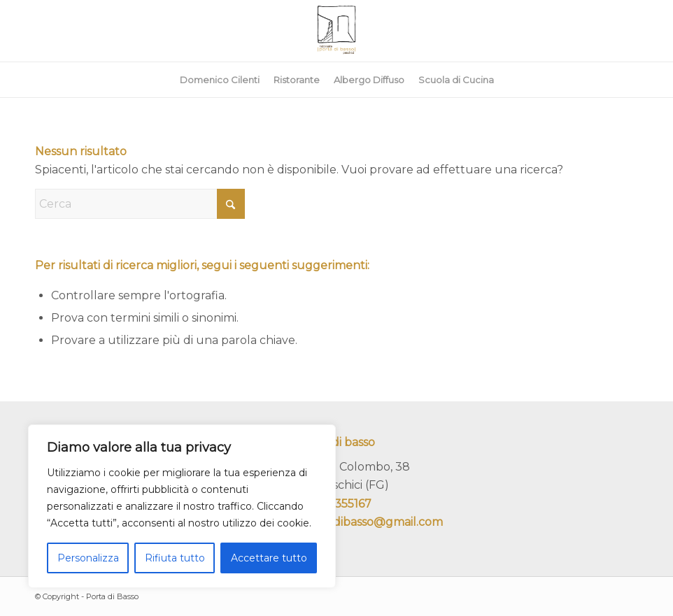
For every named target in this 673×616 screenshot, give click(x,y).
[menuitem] (220, 80)
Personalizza (88, 558)
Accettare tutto (269, 558)
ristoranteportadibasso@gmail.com (346, 522)
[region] (182, 506)
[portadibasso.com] (336, 31)
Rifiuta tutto (175, 558)
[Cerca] (140, 204)
